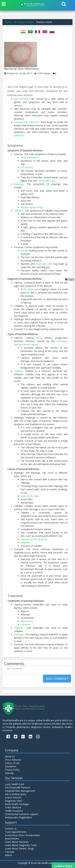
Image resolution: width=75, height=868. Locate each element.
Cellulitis (18, 371)
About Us (10, 756)
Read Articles (12, 839)
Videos (8, 855)
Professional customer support (22, 814)
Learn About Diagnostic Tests (21, 845)
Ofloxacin (26, 624)
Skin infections (22, 99)
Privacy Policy (12, 770)
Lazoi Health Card (14, 784)
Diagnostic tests (14, 801)
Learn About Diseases (17, 842)
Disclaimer (11, 766)
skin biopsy (29, 289)
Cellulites (19, 211)
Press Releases (13, 760)
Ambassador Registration (18, 817)
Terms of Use (12, 763)
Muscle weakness (30, 157)
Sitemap (9, 773)
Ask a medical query (16, 794)
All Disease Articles (24, 22)
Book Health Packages (17, 804)
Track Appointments (16, 832)
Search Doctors (13, 797)
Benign (24, 251)
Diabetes (25, 543)
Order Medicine (13, 807)
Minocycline (27, 621)
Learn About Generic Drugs (19, 848)
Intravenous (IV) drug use (34, 539)
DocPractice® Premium (18, 787)
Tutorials (10, 852)
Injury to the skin (30, 496)
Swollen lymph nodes (32, 207)
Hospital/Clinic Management (20, 791)
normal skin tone (46, 181)
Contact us (11, 829)
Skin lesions (27, 167)
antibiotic (19, 135)
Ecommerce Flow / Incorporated (22, 835)
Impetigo (19, 184)
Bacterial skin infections (27, 122)
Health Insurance (14, 811)
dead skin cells (44, 264)
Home (8, 22)
